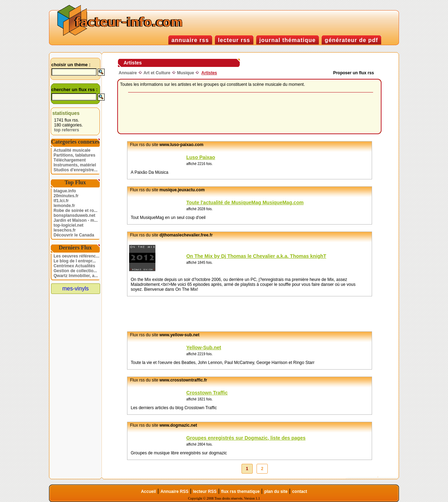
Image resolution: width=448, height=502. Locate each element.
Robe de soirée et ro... (75, 211)
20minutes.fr (66, 196)
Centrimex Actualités (74, 266)
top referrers (67, 130)
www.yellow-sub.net (180, 335)
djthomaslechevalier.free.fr (186, 235)
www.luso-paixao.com (182, 145)
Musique (186, 73)
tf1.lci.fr (61, 201)
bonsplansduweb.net (74, 215)
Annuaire (128, 73)
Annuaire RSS (174, 491)
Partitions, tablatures (74, 155)
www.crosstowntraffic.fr (183, 380)
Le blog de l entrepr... (75, 261)
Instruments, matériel (75, 165)
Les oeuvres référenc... (76, 256)
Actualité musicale (72, 150)
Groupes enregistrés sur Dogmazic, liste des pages (246, 438)
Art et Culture (157, 73)
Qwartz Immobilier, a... (76, 276)
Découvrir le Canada (74, 235)
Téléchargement (70, 160)
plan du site (276, 491)
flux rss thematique (240, 491)
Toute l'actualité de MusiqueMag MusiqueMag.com (245, 202)
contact (300, 491)
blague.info (65, 191)
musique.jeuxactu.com (182, 190)
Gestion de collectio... (75, 271)
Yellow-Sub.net (204, 348)
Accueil (149, 491)
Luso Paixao (201, 157)
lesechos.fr (65, 230)
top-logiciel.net (68, 225)
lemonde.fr (64, 206)
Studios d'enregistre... (76, 170)
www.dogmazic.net (178, 425)
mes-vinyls (76, 288)
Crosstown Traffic (207, 393)
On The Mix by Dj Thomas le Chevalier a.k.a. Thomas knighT (256, 256)
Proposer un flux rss (354, 73)
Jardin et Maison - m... (76, 220)
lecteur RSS (205, 491)
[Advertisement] (251, 114)
